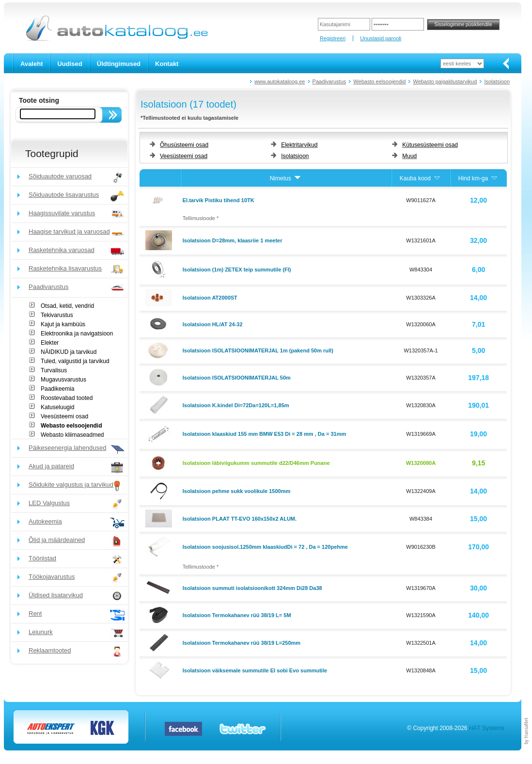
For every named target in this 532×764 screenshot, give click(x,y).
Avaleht (31, 64)
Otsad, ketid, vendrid (67, 306)
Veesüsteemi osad (64, 416)
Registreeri (333, 38)
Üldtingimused (119, 64)
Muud (409, 156)
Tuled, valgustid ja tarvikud (75, 361)
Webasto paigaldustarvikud (445, 81)
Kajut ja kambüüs (63, 324)
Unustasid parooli (381, 38)
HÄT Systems (487, 728)
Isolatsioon (497, 81)
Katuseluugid (57, 407)
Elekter (50, 343)
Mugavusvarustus (63, 380)
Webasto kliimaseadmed (72, 435)
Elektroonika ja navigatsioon (77, 334)
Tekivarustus (57, 315)
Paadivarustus (329, 81)
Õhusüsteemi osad (184, 145)
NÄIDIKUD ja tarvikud (69, 352)
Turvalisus (54, 370)
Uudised (70, 64)
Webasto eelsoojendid (379, 81)
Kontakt (167, 64)
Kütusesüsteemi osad (430, 145)
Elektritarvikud (299, 145)
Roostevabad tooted (67, 398)
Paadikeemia (57, 389)
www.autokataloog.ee (280, 81)
